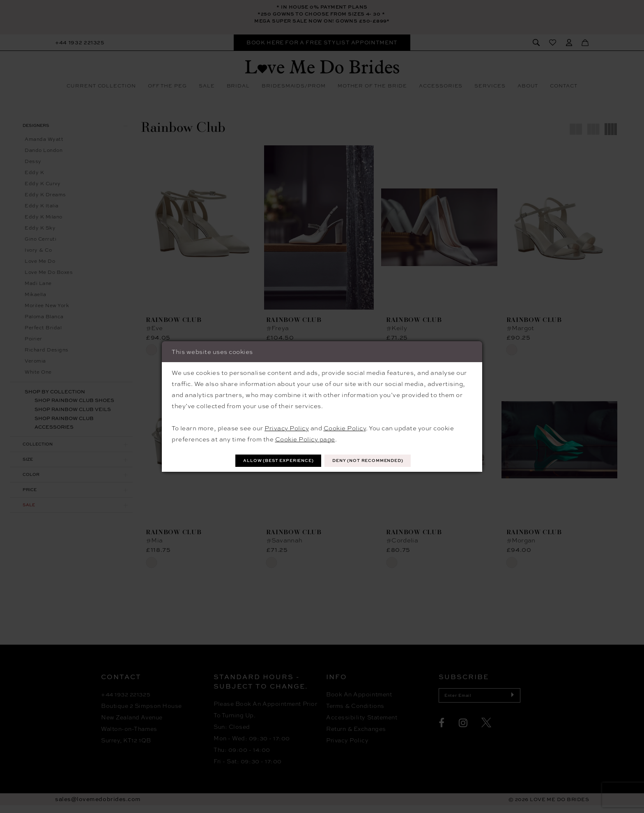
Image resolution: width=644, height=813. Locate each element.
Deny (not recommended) (377, 460)
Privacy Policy (287, 427)
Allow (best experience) (269, 460)
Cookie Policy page (305, 438)
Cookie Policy (345, 427)
